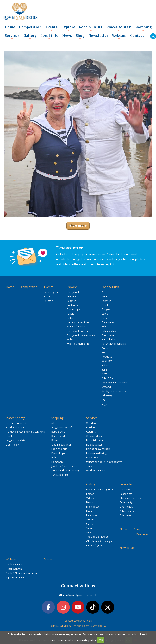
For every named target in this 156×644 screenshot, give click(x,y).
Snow (89, 533)
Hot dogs (107, 357)
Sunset (90, 528)
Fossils (70, 314)
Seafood (106, 387)
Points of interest (76, 327)
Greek (105, 348)
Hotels (9, 436)
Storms (90, 520)
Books (55, 440)
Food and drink (60, 449)
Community (126, 502)
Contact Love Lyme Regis (78, 621)
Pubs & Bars (108, 378)
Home (10, 27)
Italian (105, 370)
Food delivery (109, 335)
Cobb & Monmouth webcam (21, 573)
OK (101, 640)
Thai (104, 400)
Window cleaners (96, 470)
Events (52, 28)
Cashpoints (126, 494)
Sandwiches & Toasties (114, 383)
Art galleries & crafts (62, 427)
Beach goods (59, 436)
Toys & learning (60, 475)
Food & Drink (91, 28)
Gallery (30, 37)
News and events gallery (100, 490)
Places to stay (119, 28)
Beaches (71, 301)
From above (93, 507)
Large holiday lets (16, 440)
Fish (104, 327)
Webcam (119, 37)
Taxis (89, 466)
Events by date (52, 292)
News (67, 36)
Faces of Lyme (94, 545)
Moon (89, 511)
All (103, 292)
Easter (47, 297)
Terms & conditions (60, 626)
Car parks (125, 490)
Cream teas (108, 322)
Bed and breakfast (16, 423)
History (71, 318)
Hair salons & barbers (98, 449)
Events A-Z (50, 301)
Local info (49, 37)
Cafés (105, 314)
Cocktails (106, 318)
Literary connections (78, 322)
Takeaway (107, 395)
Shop (80, 37)
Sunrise (90, 524)
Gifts (54, 457)
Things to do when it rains (81, 335)
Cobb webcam (14, 564)
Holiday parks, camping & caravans (25, 432)
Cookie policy (99, 626)
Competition (30, 27)
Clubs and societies (130, 498)
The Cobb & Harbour (98, 537)
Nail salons (92, 457)
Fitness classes (94, 445)
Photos (90, 494)
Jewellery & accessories (64, 466)
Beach (90, 502)
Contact (137, 36)
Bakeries (106, 301)
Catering (91, 432)
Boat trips (72, 305)
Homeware (57, 462)
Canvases (142, 534)
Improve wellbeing (96, 453)
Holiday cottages (15, 427)
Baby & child (58, 432)
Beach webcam (14, 569)
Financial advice (95, 440)
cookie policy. (88, 640)
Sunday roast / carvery (114, 391)
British (105, 305)
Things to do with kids (79, 331)
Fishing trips (73, 309)
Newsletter (98, 36)
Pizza (104, 374)
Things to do (74, 292)
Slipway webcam (15, 577)
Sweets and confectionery (65, 470)
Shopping (143, 28)
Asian (105, 297)
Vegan (105, 404)
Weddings (92, 423)
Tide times (125, 515)
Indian (105, 365)
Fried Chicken (109, 340)
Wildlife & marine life (78, 344)
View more (78, 226)
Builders (91, 427)
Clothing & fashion (61, 445)
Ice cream (107, 361)
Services (12, 37)
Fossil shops (58, 453)
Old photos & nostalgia (99, 541)
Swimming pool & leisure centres (104, 462)
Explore (68, 28)
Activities (72, 297)
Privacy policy (81, 626)
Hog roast (107, 352)
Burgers (106, 309)
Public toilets (127, 511)
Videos (90, 498)
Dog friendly (13, 445)
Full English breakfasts (114, 344)
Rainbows (92, 515)
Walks (70, 340)
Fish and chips (109, 331)
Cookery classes (95, 436)
